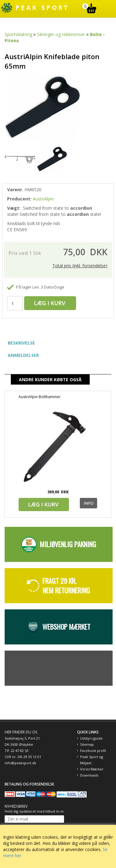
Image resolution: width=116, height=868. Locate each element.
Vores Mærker (92, 769)
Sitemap (87, 744)
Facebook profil (93, 751)
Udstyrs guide (91, 738)
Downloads (89, 775)
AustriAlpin (43, 199)
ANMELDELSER (23, 355)
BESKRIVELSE (21, 343)
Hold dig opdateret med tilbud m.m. (35, 811)
